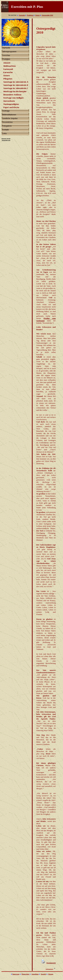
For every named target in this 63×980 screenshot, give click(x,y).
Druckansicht (51, 963)
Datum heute (6, 139)
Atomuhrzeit (6, 140)
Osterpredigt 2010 (47, 15)
